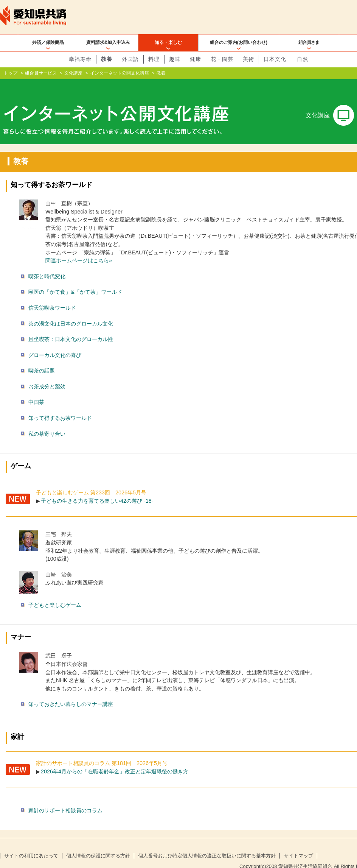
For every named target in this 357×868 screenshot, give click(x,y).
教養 (107, 59)
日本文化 (275, 59)
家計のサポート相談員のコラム (65, 798)
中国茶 (36, 390)
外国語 (130, 59)
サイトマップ (298, 844)
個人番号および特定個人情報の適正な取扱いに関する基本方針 (207, 844)
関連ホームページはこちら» (79, 248)
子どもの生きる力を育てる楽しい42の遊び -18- (97, 489)
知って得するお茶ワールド (51, 173)
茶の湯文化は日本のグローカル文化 (71, 311)
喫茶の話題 (42, 358)
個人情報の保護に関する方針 (98, 844)
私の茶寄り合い (47, 422)
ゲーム (21, 454)
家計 (17, 725)
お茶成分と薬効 (47, 374)
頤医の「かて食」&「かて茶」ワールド (75, 280)
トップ (11, 73)
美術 (248, 59)
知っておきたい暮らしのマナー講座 (71, 692)
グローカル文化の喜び (55, 343)
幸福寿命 (80, 59)
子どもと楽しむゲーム (55, 593)
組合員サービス (41, 73)
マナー (21, 625)
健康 (196, 59)
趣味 (175, 59)
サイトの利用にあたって (31, 844)
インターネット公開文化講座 (120, 73)
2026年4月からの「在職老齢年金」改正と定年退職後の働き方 (115, 759)
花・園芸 (222, 59)
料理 (154, 59)
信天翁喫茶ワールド (52, 296)
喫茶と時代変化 (47, 264)
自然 (303, 59)
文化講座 (73, 73)
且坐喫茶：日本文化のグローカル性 (71, 327)
